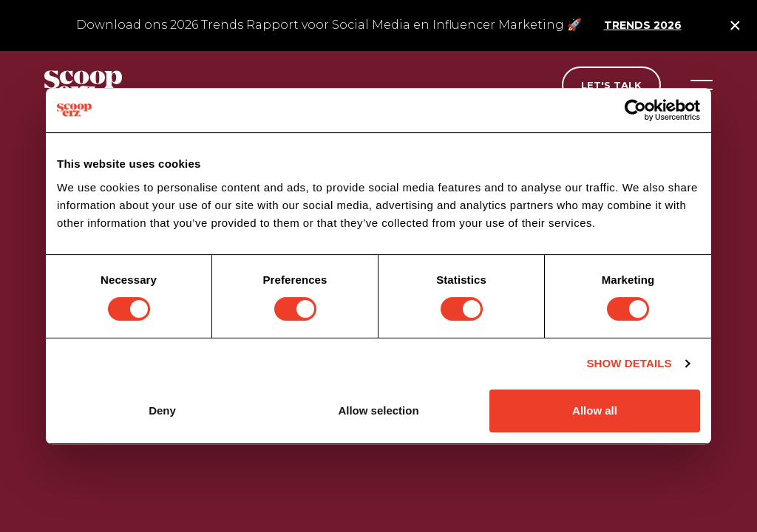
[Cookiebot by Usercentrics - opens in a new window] (635, 110)
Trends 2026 (643, 25)
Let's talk (611, 85)
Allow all (595, 410)
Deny (162, 410)
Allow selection (378, 410)
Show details (629, 363)
